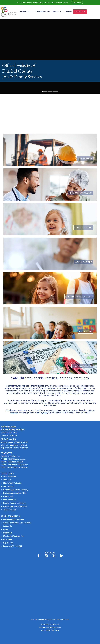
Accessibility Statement (50, 624)
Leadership (8, 533)
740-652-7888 (6, 462)
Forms (69, 12)
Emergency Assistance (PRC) (15, 493)
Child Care (7, 480)
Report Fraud (8, 543)
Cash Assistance (10, 476)
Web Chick (55, 630)
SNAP (90, 410)
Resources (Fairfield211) (13, 546)
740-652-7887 (6, 467)
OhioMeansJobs (43, 12)
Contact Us (80, 12)
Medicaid (14, 413)
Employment (8, 496)
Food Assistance (10, 500)
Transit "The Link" (10, 510)
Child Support (8, 486)
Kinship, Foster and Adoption (14, 503)
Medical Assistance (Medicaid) (15, 506)
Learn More (77, 2)
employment (42, 413)
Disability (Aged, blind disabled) (16, 490)
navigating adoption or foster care (61, 410)
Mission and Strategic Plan (14, 536)
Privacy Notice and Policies (50, 627)
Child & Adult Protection (12, 483)
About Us (58, 12)
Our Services (26, 12)
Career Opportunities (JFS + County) (17, 523)
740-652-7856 (6, 459)
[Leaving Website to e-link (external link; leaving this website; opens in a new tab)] (50, 88)
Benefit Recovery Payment (13, 519)
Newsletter (8, 539)
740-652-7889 (6, 456)
